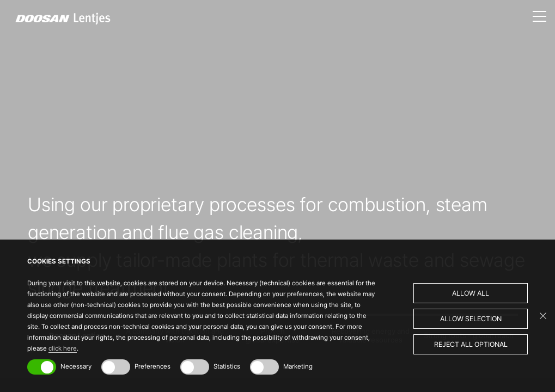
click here (63, 348)
